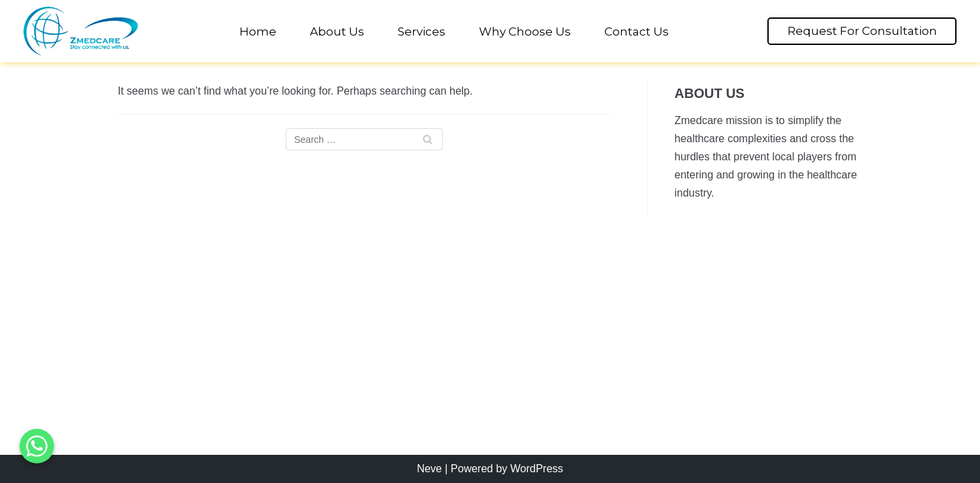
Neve (429, 469)
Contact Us (637, 32)
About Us (337, 32)
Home (258, 32)
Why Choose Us (525, 32)
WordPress (537, 469)
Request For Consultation (862, 31)
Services (422, 32)
